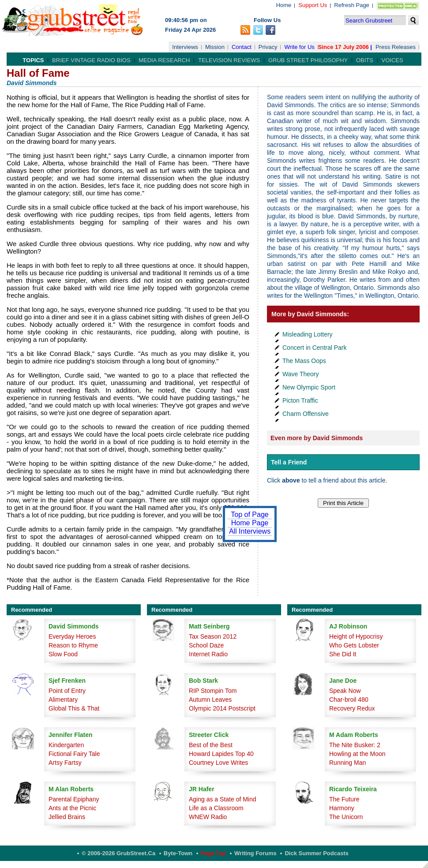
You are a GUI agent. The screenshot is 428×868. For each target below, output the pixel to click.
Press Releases (396, 47)
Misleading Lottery (308, 334)
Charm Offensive (306, 414)
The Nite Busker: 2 (355, 745)
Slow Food (63, 654)
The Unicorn (346, 817)
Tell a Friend (289, 462)
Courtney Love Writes (218, 763)
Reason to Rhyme (73, 645)
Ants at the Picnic (72, 808)
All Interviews (250, 531)
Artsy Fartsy (65, 763)
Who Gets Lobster (354, 645)
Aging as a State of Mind (223, 799)
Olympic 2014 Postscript (222, 708)
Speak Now (345, 691)
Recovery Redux (352, 708)
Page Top (214, 853)
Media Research (164, 60)
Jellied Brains (67, 817)
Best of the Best (211, 745)
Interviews (185, 47)
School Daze (206, 645)
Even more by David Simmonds (317, 438)
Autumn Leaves (210, 700)
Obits (365, 60)
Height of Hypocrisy (356, 636)
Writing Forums (255, 853)
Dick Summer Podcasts (317, 853)
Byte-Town (178, 853)
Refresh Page (352, 5)
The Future (344, 799)
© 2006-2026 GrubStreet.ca (118, 853)
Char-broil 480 (349, 700)
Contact (242, 47)
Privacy (268, 47)
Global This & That (74, 708)
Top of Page (250, 514)
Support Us (313, 5)
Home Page (250, 523)
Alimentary (63, 700)
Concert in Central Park (315, 348)
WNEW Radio (208, 817)
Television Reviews (229, 60)
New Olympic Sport (309, 387)
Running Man (347, 763)
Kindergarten (66, 745)
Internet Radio (208, 654)
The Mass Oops (304, 361)
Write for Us (299, 47)
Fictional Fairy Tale (74, 754)
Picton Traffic (300, 400)
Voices (392, 60)
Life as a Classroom (216, 808)
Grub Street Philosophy (308, 60)
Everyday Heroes (72, 636)
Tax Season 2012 (213, 636)
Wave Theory (300, 374)
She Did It (343, 654)
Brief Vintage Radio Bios (91, 60)
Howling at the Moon (357, 754)
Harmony (342, 808)
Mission (215, 47)
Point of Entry (67, 691)
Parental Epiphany (74, 799)
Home (284, 5)
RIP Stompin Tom (213, 691)
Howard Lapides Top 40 (221, 754)
